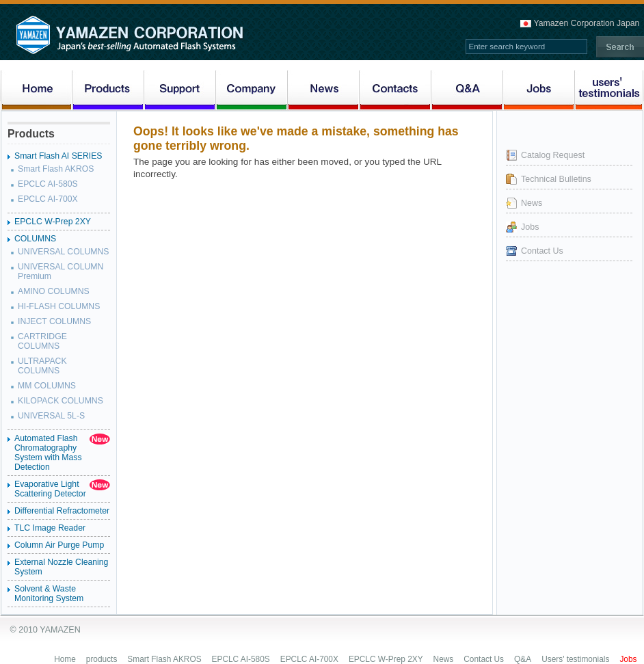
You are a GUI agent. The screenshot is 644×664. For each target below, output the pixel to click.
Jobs (530, 227)
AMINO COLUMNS (54, 291)
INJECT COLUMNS (54, 321)
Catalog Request (553, 155)
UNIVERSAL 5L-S (51, 416)
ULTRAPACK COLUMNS (42, 366)
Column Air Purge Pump (59, 545)
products (102, 659)
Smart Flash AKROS (56, 169)
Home (65, 659)
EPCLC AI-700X (48, 199)
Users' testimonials (575, 659)
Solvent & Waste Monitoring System (49, 594)
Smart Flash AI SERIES (58, 156)
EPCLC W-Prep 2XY (53, 222)
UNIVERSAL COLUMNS (63, 252)
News (532, 203)
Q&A (523, 659)
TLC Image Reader (50, 528)
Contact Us (542, 251)
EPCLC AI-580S (48, 184)
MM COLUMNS (47, 386)
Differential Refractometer (62, 511)
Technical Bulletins (556, 179)
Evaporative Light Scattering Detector (50, 489)
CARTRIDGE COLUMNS (42, 341)
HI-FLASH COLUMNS (59, 306)
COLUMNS (35, 239)
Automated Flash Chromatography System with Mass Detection (48, 453)
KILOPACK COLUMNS (61, 401)
